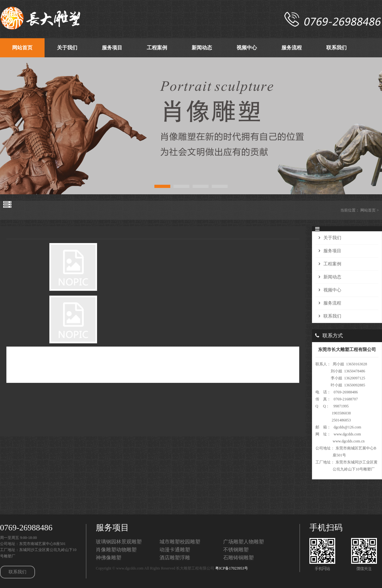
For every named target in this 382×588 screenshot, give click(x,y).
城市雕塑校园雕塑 (180, 542)
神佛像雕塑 (109, 558)
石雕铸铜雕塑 (238, 558)
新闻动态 (332, 277)
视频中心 (332, 290)
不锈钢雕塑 (236, 550)
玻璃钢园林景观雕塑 (119, 542)
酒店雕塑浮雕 (175, 558)
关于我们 (332, 238)
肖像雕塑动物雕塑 (116, 550)
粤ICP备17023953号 (232, 568)
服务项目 (332, 251)
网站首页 (368, 210)
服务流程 (332, 303)
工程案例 (332, 264)
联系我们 (332, 316)
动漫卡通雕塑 (175, 550)
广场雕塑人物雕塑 (244, 542)
